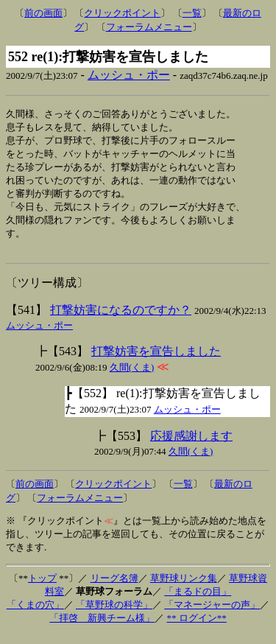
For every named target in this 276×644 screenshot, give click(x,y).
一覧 (192, 13)
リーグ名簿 (114, 588)
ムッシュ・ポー (129, 75)
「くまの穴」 (35, 614)
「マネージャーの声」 (212, 614)
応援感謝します (191, 445)
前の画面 (43, 13)
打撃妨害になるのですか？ (121, 319)
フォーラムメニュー (149, 27)
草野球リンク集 (184, 588)
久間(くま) (132, 377)
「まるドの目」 (198, 601)
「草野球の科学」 (114, 614)
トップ (42, 588)
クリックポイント (122, 13)
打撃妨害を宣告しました (156, 361)
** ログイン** (197, 627)
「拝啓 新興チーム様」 (102, 627)
